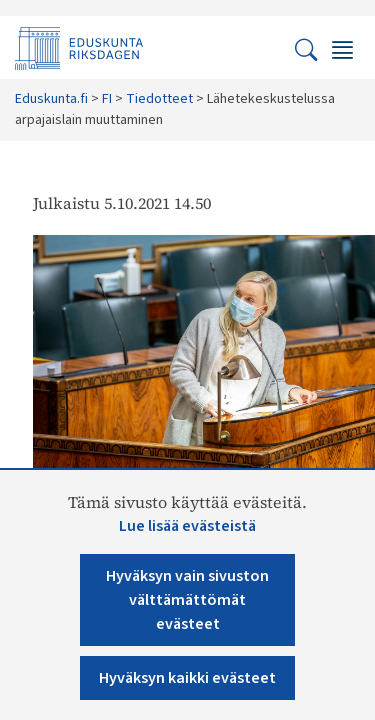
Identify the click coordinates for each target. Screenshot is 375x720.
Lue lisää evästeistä (187, 526)
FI (107, 99)
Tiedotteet (159, 99)
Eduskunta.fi (51, 99)
